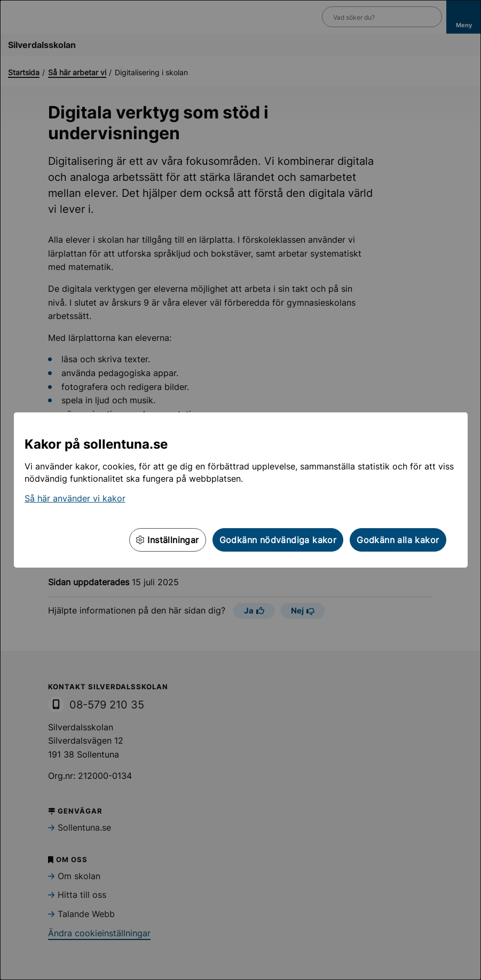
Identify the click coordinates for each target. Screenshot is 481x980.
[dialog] (240, 490)
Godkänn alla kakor (398, 540)
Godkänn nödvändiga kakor (278, 540)
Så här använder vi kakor (75, 498)
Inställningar (168, 540)
